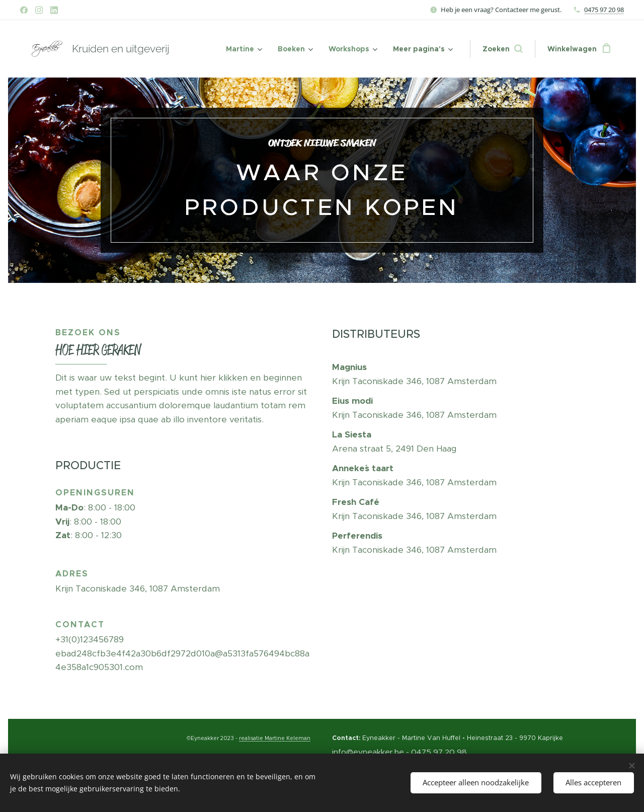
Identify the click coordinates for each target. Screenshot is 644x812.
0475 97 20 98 (604, 10)
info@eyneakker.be (368, 751)
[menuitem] (243, 49)
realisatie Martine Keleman (275, 738)
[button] (502, 49)
